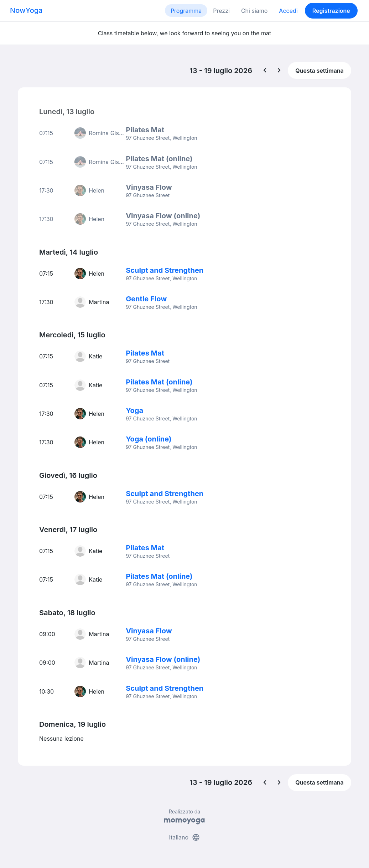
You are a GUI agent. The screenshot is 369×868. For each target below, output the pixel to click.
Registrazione (331, 11)
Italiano (184, 835)
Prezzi (221, 11)
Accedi (288, 11)
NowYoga (26, 10)
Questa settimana (319, 71)
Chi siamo (254, 11)
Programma (186, 11)
